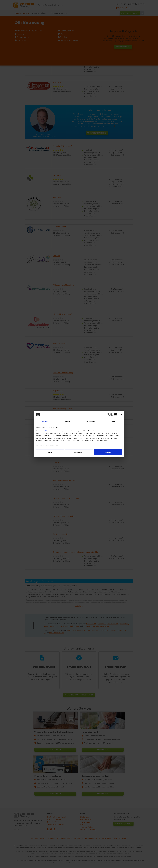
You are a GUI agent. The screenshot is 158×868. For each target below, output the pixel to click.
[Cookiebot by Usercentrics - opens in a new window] (108, 414)
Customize (79, 452)
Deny (50, 452)
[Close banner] (121, 414)
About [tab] (113, 421)
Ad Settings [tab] (90, 421)
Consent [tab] (45, 421)
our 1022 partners (49, 431)
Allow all (108, 452)
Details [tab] (68, 421)
